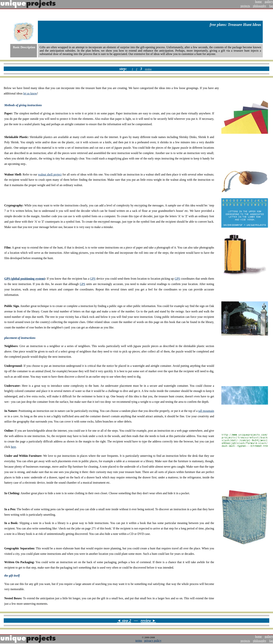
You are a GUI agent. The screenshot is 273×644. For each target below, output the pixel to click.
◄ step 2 (124, 620)
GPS (93, 279)
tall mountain (206, 411)
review (148, 69)
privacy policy (153, 641)
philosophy (259, 6)
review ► (148, 620)
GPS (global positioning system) (25, 279)
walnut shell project (50, 174)
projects (245, 6)
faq (271, 6)
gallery (269, 2)
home (258, 2)
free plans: (218, 24)
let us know (30, 93)
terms (139, 641)
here (13, 447)
